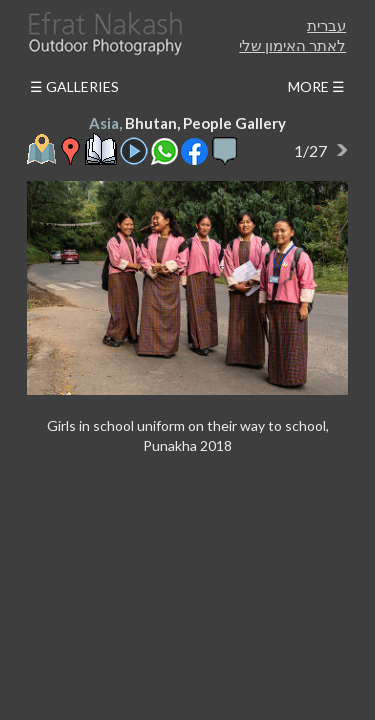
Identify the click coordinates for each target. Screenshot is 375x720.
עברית (326, 25)
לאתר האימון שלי (292, 45)
